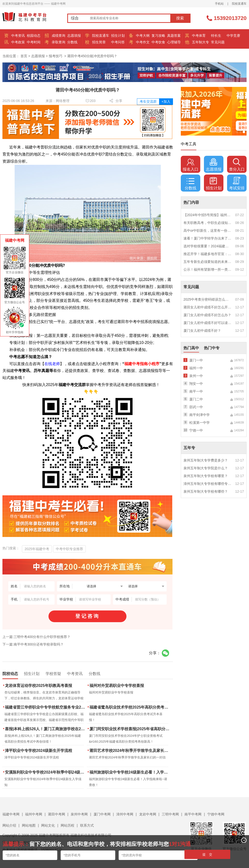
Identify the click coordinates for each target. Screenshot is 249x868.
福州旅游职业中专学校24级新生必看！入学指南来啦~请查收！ (130, 772)
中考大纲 (143, 36)
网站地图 (29, 825)
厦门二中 (196, 399)
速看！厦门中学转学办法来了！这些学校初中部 (208, 238)
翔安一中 (196, 384)
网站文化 (48, 825)
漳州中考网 (125, 814)
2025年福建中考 (37, 549)
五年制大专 (201, 42)
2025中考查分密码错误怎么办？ (208, 299)
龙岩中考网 (148, 814)
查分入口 (237, 165)
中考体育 (199, 36)
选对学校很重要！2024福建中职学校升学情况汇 (208, 246)
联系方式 (87, 825)
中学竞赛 (233, 36)
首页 (24, 56)
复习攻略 (158, 36)
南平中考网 (193, 814)
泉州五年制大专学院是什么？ (206, 468)
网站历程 (67, 825)
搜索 (180, 18)
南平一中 (196, 391)
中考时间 (34, 42)
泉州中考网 (79, 814)
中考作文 (143, 42)
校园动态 (34, 36)
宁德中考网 (216, 814)
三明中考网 (170, 814)
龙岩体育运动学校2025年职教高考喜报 (38, 686)
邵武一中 (196, 407)
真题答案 (174, 36)
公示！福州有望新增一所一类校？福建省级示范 (208, 269)
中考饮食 (158, 42)
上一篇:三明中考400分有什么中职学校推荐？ (36, 637)
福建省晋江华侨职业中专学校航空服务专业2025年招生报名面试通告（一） (45, 707)
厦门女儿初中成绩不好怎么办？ (207, 315)
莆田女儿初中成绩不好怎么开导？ (208, 307)
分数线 (72, 42)
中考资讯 (18, 36)
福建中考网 (11, 814)
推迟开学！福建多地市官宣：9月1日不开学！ (208, 254)
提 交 (207, 854)
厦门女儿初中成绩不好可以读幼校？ (208, 323)
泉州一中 (196, 376)
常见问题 (218, 42)
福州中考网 (34, 814)
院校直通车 (239, 4)
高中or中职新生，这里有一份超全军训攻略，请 (208, 231)
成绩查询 (58, 36)
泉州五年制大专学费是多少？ (206, 460)
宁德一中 (196, 430)
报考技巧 (56, 56)
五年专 (189, 448)
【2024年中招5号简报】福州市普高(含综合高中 (208, 215)
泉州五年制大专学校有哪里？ (206, 476)
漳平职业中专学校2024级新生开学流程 (38, 751)
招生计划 (118, 36)
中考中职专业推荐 (69, 549)
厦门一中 (196, 360)
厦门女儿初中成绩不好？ (202, 331)
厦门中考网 (102, 814)
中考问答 (118, 42)
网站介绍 (9, 825)
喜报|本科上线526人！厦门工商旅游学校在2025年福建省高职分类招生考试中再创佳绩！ (45, 729)
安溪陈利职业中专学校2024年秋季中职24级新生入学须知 (45, 772)
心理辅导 (174, 42)
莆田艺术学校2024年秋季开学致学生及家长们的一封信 (130, 751)
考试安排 (237, 184)
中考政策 (18, 42)
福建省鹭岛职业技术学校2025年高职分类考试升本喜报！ (130, 707)
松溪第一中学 (200, 423)
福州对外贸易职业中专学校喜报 (117, 686)
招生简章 (99, 42)
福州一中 (196, 368)
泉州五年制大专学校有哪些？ (206, 491)
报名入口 (191, 165)
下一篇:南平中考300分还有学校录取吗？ (33, 644)
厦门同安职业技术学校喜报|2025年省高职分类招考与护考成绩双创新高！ (130, 729)
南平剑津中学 (200, 415)
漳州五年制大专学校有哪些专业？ (208, 484)
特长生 (216, 36)
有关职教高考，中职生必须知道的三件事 (208, 223)
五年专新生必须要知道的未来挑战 (208, 262)
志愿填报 (74, 36)
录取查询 (58, 42)
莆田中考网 (57, 814)
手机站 (219, 4)
